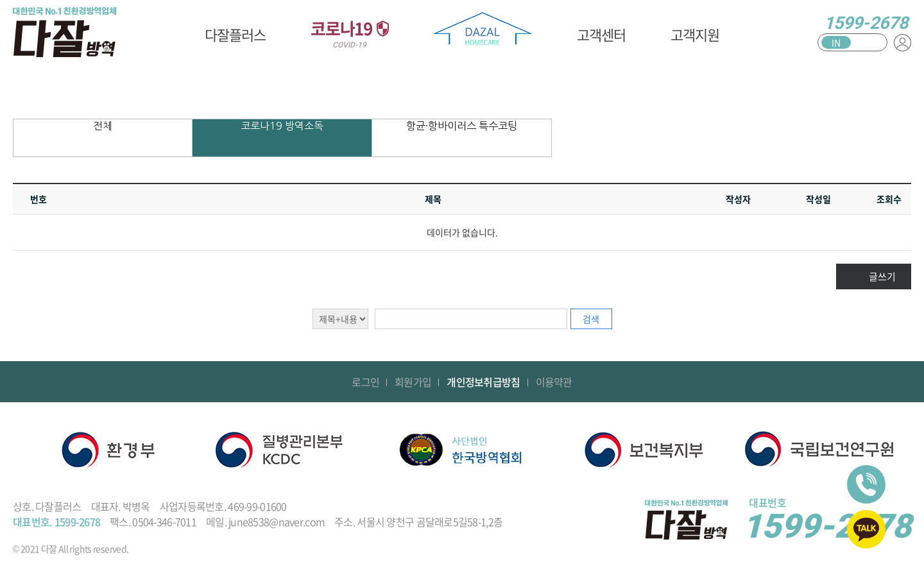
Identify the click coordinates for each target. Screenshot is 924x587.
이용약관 (554, 382)
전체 (103, 126)
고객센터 (601, 34)
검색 (591, 319)
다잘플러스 (235, 34)
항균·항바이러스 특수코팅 (462, 126)
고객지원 (695, 34)
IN (836, 42)
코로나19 (350, 33)
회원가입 (413, 382)
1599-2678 (866, 23)
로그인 (365, 382)
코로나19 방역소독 (282, 126)
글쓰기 (882, 276)
